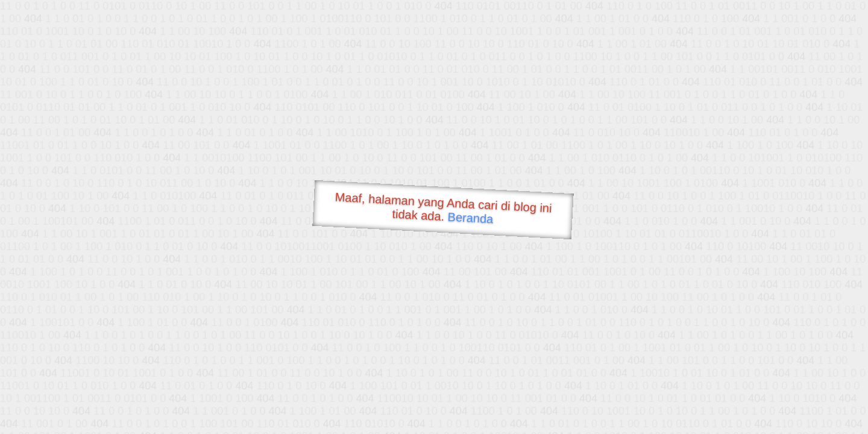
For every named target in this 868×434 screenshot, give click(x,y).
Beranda (470, 218)
